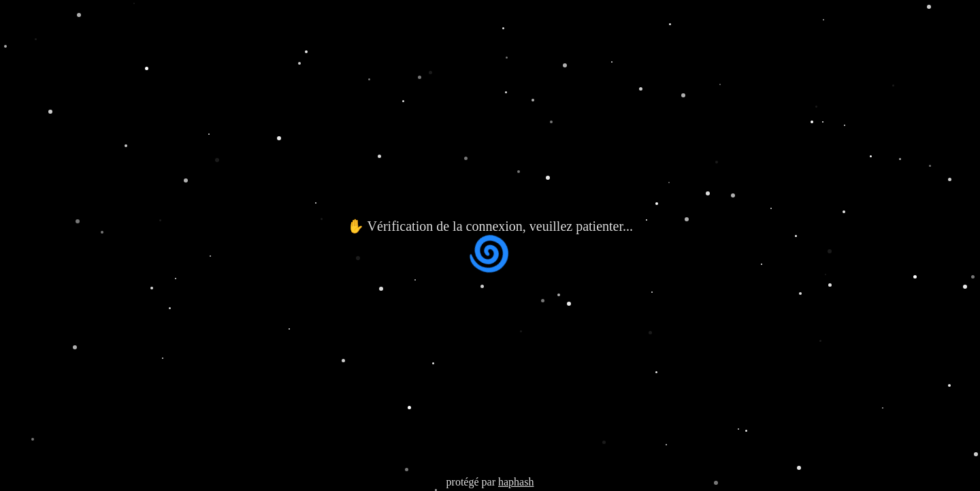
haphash (516, 482)
